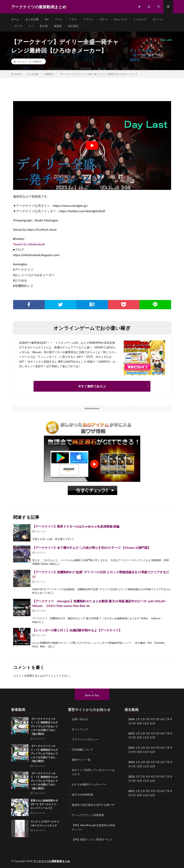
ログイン (48, 676)
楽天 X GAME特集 (83, 794)
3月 (148, 720)
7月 (168, 734)
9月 (134, 738)
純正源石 (73, 26)
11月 (146, 738)
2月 (143, 720)
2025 (131, 734)
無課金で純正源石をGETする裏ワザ (93, 804)
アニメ (59, 19)
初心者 (44, 26)
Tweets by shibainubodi (29, 245)
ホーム (15, 19)
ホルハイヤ (120, 19)
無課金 (58, 26)
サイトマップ (80, 730)
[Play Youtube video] (92, 146)
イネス (73, 19)
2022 (131, 776)
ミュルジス (140, 19)
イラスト (88, 19)
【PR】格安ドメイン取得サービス (92, 838)
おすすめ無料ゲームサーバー (89, 784)
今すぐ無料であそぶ (92, 387)
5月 (158, 734)
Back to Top (92, 696)
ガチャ (104, 19)
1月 (138, 720)
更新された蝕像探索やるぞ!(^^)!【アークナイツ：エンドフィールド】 (45, 805)
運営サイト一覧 (81, 760)
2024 (131, 748)
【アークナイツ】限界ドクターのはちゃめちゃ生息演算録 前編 (76, 527)
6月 (163, 734)
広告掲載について (82, 750)
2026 (131, 720)
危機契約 (37, 62)
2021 (131, 790)
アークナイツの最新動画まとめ (52, 859)
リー (31, 26)
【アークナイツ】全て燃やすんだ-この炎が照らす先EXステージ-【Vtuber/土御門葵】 (92, 548)
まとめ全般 (32, 19)
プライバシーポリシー (85, 740)
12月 (152, 738)
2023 (131, 762)
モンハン (158, 19)
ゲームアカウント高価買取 (88, 814)
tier (47, 19)
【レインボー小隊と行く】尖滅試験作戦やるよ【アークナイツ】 (77, 631)
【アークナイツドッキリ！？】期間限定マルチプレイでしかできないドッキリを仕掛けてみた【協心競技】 (44, 727)
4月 (153, 720)
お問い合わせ (80, 720)
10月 (139, 738)
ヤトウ (18, 26)
